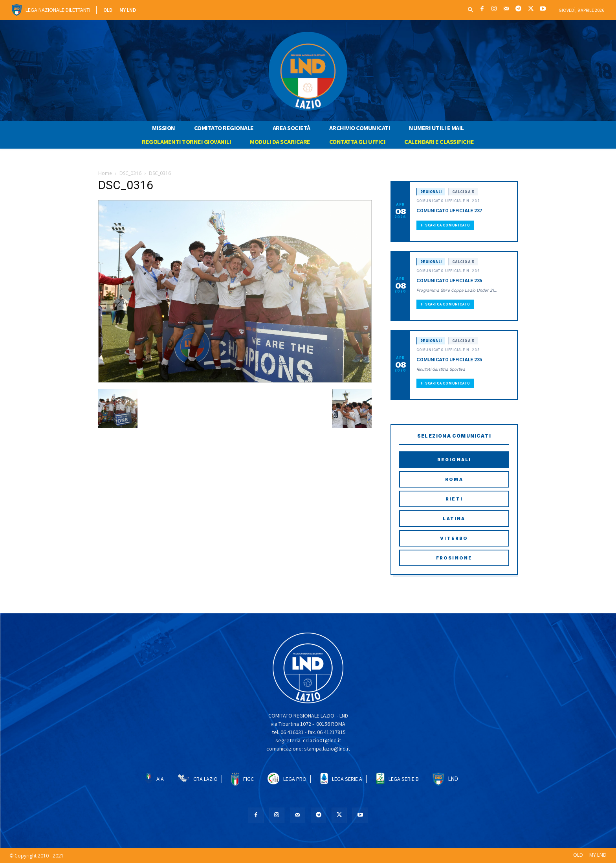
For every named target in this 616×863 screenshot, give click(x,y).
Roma (454, 479)
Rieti (454, 499)
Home (105, 173)
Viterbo (454, 538)
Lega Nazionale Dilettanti (58, 10)
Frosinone (454, 558)
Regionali (454, 460)
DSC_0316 (130, 173)
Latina (454, 519)
